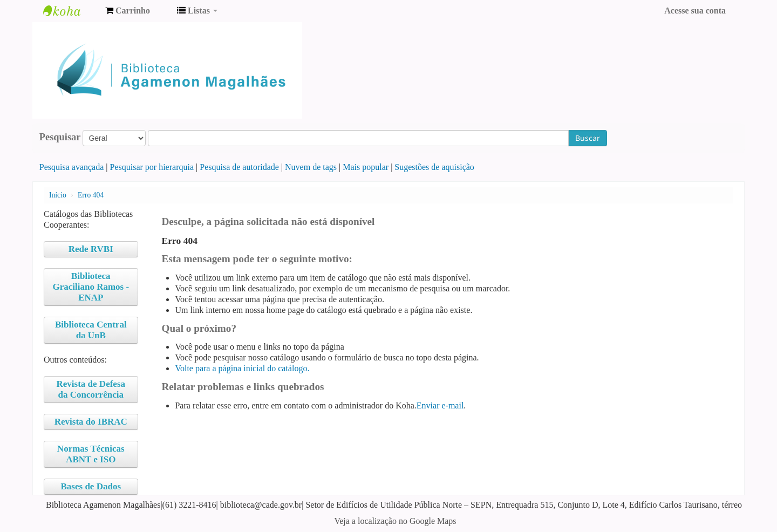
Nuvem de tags (311, 167)
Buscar (588, 138)
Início (58, 195)
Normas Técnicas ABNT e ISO (91, 454)
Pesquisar (60, 137)
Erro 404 (91, 195)
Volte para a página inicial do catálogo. (242, 368)
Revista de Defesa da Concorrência (91, 389)
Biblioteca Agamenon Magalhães (70, 11)
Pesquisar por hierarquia (152, 167)
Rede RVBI (91, 249)
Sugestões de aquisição (434, 167)
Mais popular (366, 167)
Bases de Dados (91, 486)
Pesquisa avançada (72, 167)
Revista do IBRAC (91, 422)
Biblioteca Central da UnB (91, 330)
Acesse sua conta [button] (695, 11)
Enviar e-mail (440, 405)
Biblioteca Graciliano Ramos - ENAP (91, 287)
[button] (128, 11)
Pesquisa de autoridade (239, 167)
